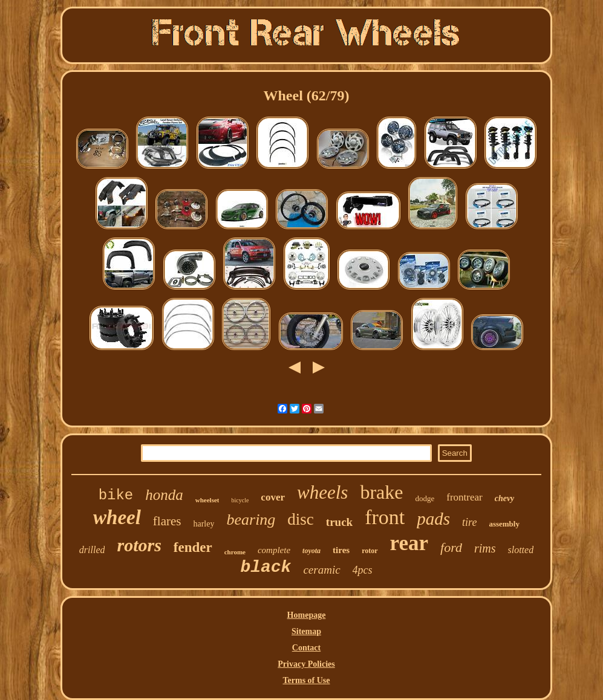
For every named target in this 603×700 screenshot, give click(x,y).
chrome (235, 552)
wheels (322, 492)
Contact (306, 648)
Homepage (307, 615)
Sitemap (306, 631)
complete (274, 550)
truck (339, 522)
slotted (521, 550)
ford (451, 547)
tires (341, 550)
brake (381, 492)
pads (433, 519)
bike (116, 495)
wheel (117, 517)
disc (301, 519)
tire (469, 522)
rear (409, 543)
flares (167, 521)
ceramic (321, 570)
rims (485, 548)
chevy (505, 498)
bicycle (240, 500)
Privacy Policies (306, 664)
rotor (370, 551)
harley (204, 524)
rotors (139, 545)
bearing (251, 520)
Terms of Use (306, 680)
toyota (311, 551)
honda (164, 495)
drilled (92, 550)
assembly (504, 524)
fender (193, 547)
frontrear (464, 497)
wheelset (207, 500)
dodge (425, 498)
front (385, 517)
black (266, 567)
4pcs (363, 570)
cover (273, 497)
